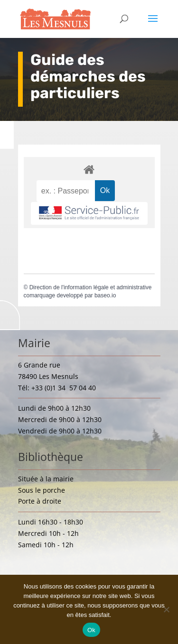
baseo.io (105, 295)
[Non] (166, 609)
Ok (91, 630)
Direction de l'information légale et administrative (91, 287)
